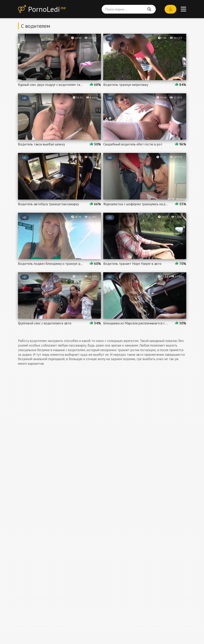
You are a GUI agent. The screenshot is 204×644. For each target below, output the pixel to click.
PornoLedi (49, 10)
